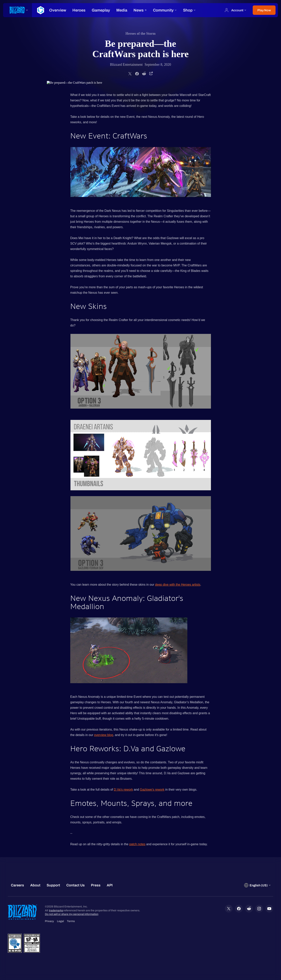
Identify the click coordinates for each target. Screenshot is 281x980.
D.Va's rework (123, 790)
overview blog (104, 735)
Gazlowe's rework (152, 790)
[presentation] (18, 10)
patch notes (137, 844)
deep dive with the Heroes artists (178, 585)
